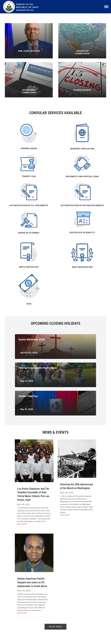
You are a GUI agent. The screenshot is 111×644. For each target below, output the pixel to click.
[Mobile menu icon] (106, 7)
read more (22, 524)
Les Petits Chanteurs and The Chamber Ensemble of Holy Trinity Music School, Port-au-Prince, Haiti (34, 494)
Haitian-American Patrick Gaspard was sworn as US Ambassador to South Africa (32, 582)
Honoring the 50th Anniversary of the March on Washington (76, 486)
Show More (55, 627)
